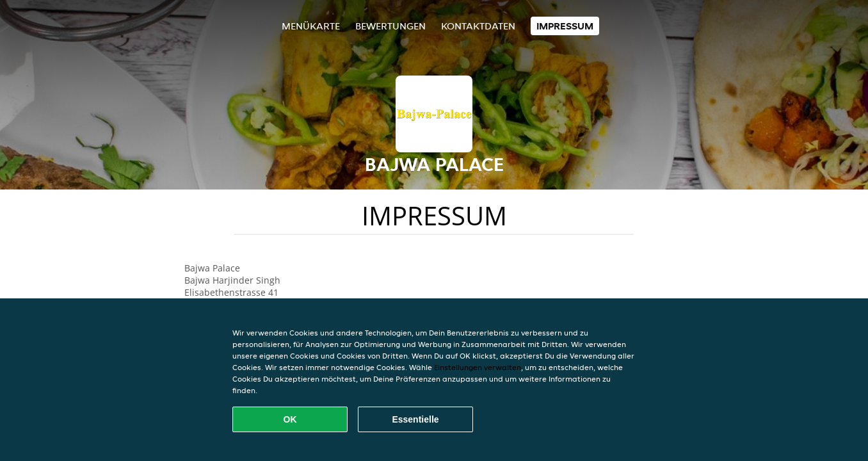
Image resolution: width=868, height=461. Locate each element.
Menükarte (311, 26)
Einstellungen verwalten (478, 367)
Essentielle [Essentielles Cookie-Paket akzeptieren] (415, 419)
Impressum (565, 26)
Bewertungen (390, 26)
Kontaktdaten (478, 26)
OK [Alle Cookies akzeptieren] (290, 419)
